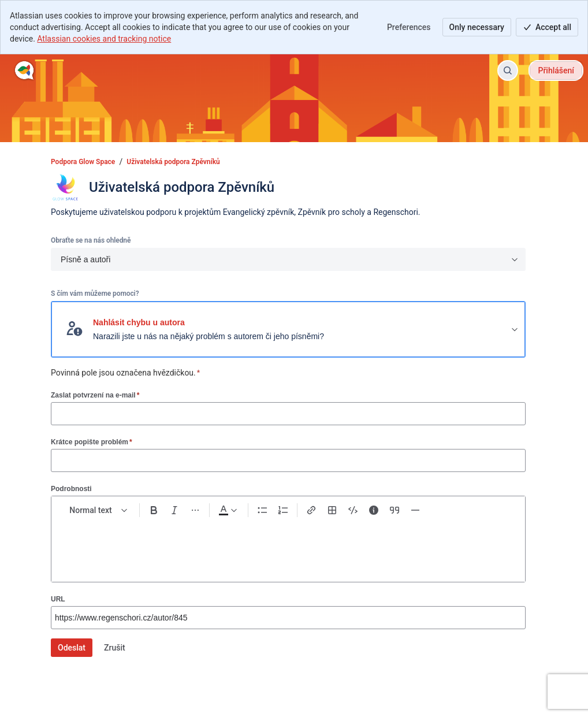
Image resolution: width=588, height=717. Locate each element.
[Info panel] (374, 510)
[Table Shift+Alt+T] (332, 510)
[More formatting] (195, 510)
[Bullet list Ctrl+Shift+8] (262, 510)
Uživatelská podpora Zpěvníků (173, 162)
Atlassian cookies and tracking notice (104, 39)
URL (58, 599)
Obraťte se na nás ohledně (91, 240)
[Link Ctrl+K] (311, 510)
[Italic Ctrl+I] (174, 510)
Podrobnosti (71, 489)
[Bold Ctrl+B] (154, 510)
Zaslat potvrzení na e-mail (95, 395)
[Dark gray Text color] (228, 510)
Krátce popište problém (92, 442)
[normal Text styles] (99, 510)
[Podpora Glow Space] (25, 70)
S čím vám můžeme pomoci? (95, 294)
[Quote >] (395, 510)
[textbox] (288, 545)
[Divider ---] (415, 510)
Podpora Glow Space (83, 162)
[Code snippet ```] (353, 510)
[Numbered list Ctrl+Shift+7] (283, 510)
